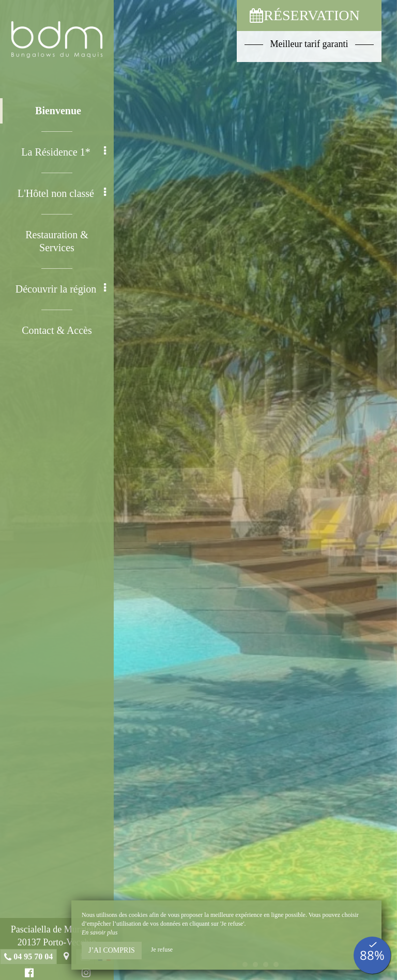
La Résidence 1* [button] (64, 152)
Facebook (28, 974)
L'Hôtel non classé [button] (62, 193)
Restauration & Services (57, 241)
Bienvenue (58, 111)
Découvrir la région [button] (61, 289)
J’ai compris (112, 950)
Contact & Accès (57, 330)
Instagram (85, 974)
